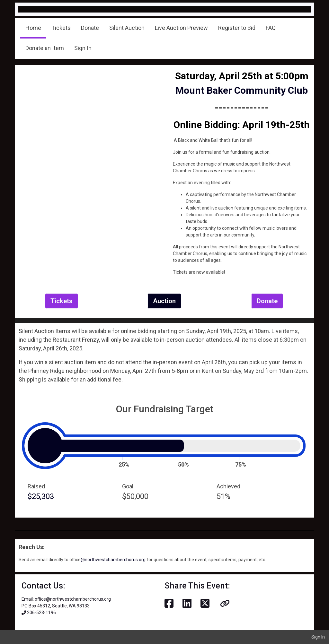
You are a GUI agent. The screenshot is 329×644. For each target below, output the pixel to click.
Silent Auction (127, 28)
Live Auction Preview (181, 28)
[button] (225, 604)
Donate (90, 28)
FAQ (271, 28)
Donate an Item (45, 48)
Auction (164, 301)
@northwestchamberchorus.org (113, 560)
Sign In (83, 48)
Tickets (61, 28)
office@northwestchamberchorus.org (73, 599)
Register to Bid (237, 28)
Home (33, 28)
